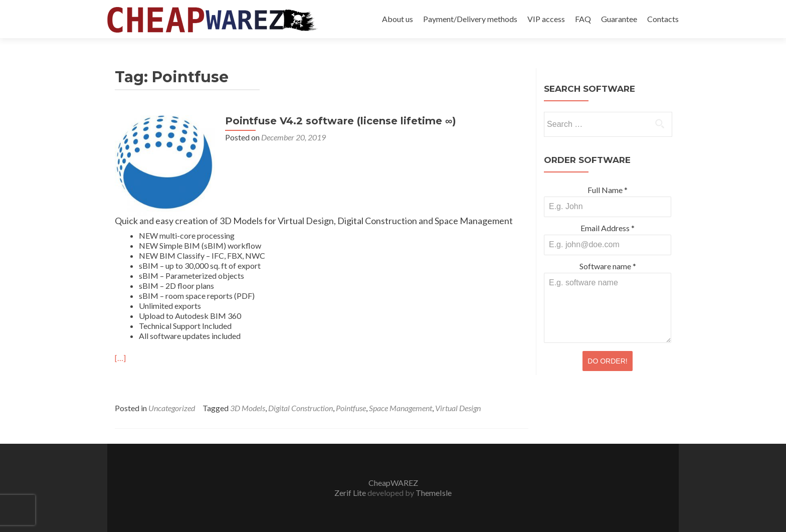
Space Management (401, 408)
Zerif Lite (351, 493)
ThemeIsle (434, 493)
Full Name (608, 190)
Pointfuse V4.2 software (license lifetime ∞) (341, 121)
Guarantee (619, 19)
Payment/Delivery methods (470, 19)
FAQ (583, 19)
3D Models (248, 408)
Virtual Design (458, 408)
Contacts (663, 19)
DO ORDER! (607, 361)
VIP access (546, 19)
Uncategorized (172, 408)
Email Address (608, 228)
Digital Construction (301, 408)
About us (398, 19)
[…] (120, 358)
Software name (608, 266)
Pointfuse (351, 408)
